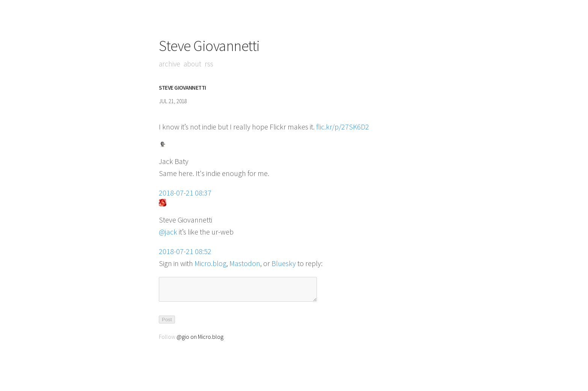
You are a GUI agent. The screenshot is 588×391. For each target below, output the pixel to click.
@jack (168, 232)
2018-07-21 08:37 (185, 193)
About (194, 64)
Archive (170, 64)
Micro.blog (210, 263)
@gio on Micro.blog (200, 341)
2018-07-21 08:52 (185, 251)
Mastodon (245, 263)
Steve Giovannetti (209, 46)
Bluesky (284, 263)
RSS (210, 64)
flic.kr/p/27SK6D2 (343, 127)
